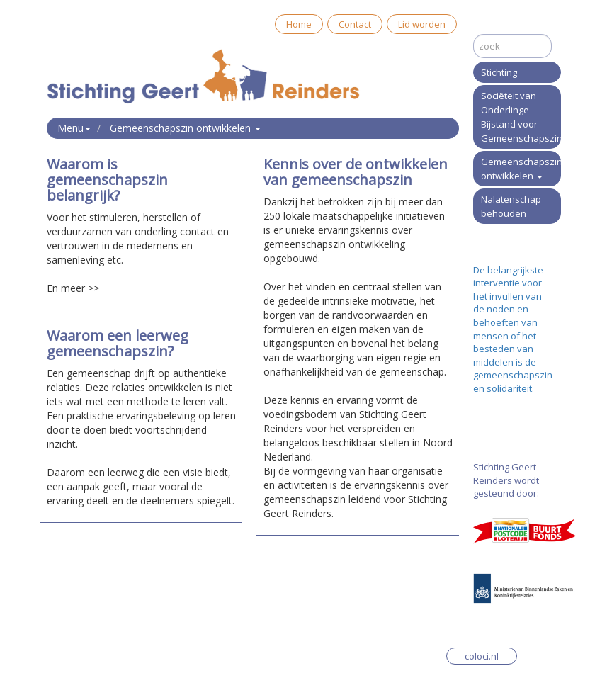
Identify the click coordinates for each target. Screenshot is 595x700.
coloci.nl (482, 656)
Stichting (499, 72)
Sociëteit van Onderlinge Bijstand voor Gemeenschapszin (521, 117)
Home (299, 24)
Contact (355, 24)
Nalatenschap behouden (511, 206)
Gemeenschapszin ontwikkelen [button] (185, 128)
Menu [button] (74, 128)
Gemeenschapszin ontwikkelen (521, 169)
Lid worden (422, 24)
